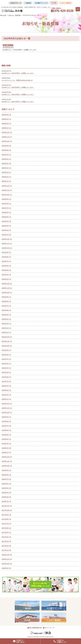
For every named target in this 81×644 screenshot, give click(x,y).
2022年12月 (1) (7, 284)
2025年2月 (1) (6, 177)
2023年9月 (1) (6, 252)
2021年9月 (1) (6, 350)
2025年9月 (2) (6, 146)
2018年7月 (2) (6, 479)
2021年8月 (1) (6, 355)
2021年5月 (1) (6, 368)
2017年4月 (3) (6, 537)
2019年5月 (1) (6, 435)
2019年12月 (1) (7, 404)
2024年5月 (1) (6, 217)
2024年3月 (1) (6, 226)
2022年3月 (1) (6, 324)
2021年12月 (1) (7, 337)
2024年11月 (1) (7, 190)
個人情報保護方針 (35, 628)
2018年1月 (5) (6, 501)
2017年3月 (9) (6, 541)
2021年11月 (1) (7, 341)
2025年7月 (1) (6, 155)
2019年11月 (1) (7, 408)
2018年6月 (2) (6, 484)
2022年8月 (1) (6, 301)
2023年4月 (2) (6, 275)
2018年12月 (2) (7, 457)
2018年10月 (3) (7, 466)
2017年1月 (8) (6, 550)
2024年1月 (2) (6, 235)
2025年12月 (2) (7, 132)
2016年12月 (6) (7, 555)
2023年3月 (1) (6, 279)
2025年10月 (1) (7, 141)
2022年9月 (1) (6, 297)
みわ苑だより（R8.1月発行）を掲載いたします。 (18, 102)
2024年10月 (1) (7, 195)
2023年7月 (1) (6, 261)
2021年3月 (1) (6, 377)
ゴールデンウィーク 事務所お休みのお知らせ (17, 80)
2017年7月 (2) (6, 524)
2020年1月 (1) (6, 399)
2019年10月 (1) (7, 412)
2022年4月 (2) (6, 319)
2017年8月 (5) (6, 519)
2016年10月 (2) (7, 564)
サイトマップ (49, 628)
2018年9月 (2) (6, 470)
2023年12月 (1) (7, 239)
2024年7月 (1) (6, 208)
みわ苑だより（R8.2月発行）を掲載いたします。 (18, 94)
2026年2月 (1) (6, 123)
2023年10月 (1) (7, 248)
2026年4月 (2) (6, 115)
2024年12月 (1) (7, 186)
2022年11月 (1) (7, 288)
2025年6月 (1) (6, 159)
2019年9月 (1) (6, 417)
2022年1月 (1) (6, 332)
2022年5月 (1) (6, 315)
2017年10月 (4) (7, 510)
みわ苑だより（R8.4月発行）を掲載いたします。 (18, 73)
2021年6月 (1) (6, 363)
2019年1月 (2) (6, 452)
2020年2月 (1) (6, 395)
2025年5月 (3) (6, 163)
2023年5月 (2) (6, 270)
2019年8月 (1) (6, 421)
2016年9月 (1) (6, 568)
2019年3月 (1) (6, 444)
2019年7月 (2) (6, 426)
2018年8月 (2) (6, 475)
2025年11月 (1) (7, 137)
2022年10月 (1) (7, 292)
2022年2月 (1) (6, 328)
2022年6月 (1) (6, 310)
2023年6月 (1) (6, 266)
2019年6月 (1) (6, 430)
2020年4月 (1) (6, 386)
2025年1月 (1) (6, 181)
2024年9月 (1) (6, 199)
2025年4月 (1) (6, 168)
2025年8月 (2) (6, 150)
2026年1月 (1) (6, 128)
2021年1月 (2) (6, 381)
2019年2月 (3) (6, 448)
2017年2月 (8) (6, 546)
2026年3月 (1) (6, 119)
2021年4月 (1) (6, 372)
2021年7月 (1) (6, 359)
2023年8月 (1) (6, 257)
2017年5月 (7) (6, 532)
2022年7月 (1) (6, 306)
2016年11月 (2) (7, 559)
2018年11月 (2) (7, 461)
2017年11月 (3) (7, 506)
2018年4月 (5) (6, 492)
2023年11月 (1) (7, 243)
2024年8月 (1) (6, 204)
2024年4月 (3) (6, 221)
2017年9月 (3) (6, 515)
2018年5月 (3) (6, 488)
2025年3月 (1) (6, 172)
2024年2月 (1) (6, 230)
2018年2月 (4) (6, 497)
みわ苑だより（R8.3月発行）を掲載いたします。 (18, 87)
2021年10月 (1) (7, 346)
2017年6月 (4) (6, 528)
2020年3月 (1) (6, 390)
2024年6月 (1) (6, 212)
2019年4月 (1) (6, 439)
